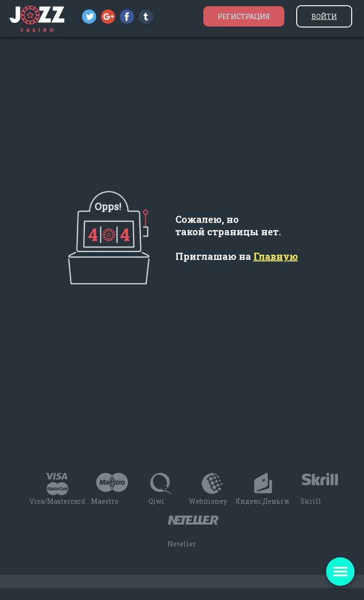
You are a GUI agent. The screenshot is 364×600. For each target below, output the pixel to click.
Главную (276, 256)
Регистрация (244, 16)
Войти (324, 16)
